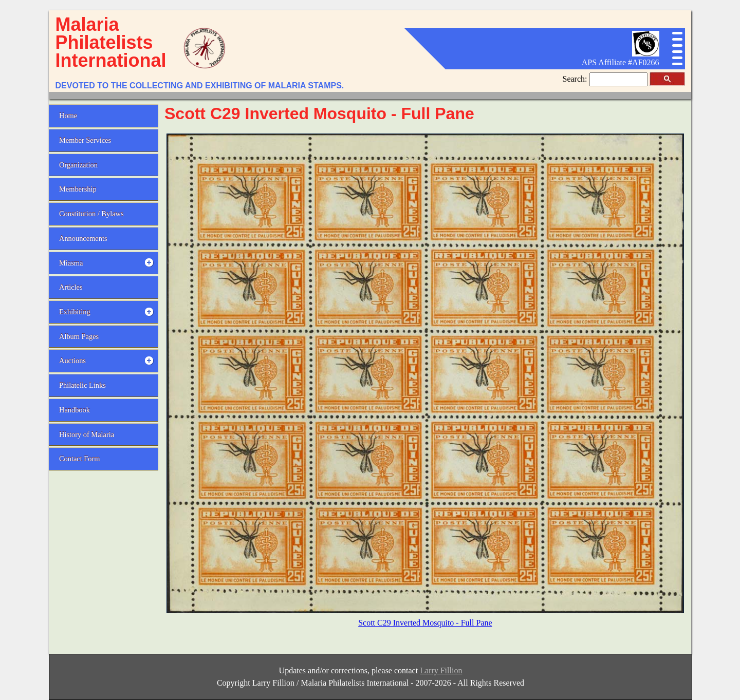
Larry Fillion (441, 670)
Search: (576, 79)
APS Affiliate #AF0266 (621, 62)
